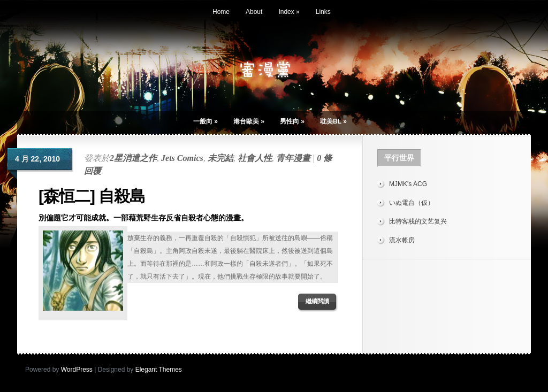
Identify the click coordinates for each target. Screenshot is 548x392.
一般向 (205, 121)
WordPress (77, 370)
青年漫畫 (293, 158)
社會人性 (255, 158)
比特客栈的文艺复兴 (418, 221)
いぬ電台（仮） (412, 203)
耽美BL (333, 121)
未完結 (220, 158)
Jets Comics (182, 158)
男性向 (292, 121)
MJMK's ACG (408, 184)
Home (221, 12)
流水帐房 (402, 240)
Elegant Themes (159, 370)
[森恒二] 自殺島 (92, 196)
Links (323, 12)
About (254, 12)
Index (289, 12)
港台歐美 (249, 121)
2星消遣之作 (133, 158)
